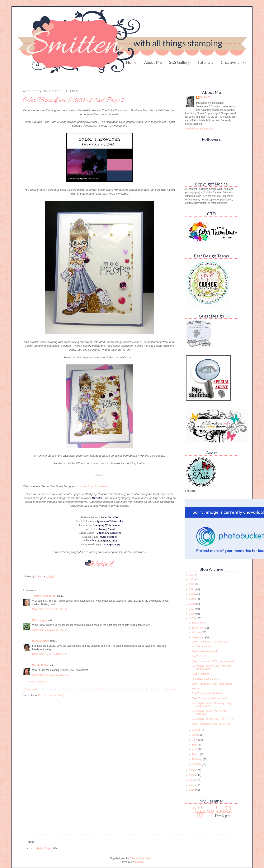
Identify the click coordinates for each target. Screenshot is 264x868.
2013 (192, 775)
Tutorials (205, 62)
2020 (192, 594)
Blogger (139, 862)
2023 (192, 580)
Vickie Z (205, 97)
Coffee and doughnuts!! (205, 651)
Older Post (169, 689)
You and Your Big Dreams (93, 486)
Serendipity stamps (40, 848)
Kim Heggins (40, 620)
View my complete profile (199, 129)
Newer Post (30, 689)
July (195, 735)
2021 (192, 589)
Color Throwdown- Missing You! (209, 698)
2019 (192, 599)
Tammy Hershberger (44, 596)
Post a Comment (37, 682)
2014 (192, 770)
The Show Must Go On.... (206, 679)
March (196, 754)
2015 (192, 619)
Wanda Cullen (40, 665)
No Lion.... (197, 689)
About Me (153, 62)
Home (131, 62)
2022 (192, 584)
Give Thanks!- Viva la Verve (207, 693)
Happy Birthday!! (201, 674)
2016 (192, 614)
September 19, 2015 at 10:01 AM (50, 675)
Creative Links (234, 62)
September (199, 637)
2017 (192, 609)
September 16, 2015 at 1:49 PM (50, 609)
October (197, 632)
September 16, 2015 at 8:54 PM (50, 654)
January (197, 764)
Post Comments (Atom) (51, 695)
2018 (192, 604)
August (196, 730)
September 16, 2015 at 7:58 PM (50, 630)
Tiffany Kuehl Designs (142, 858)
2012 (192, 780)
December (198, 623)
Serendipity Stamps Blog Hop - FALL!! (213, 719)
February (197, 759)
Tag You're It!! (199, 656)
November (198, 628)
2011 (192, 785)
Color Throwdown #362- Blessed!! (210, 642)
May (195, 745)
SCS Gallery (180, 62)
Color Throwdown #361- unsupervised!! (213, 661)
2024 (192, 575)
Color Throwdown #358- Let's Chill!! (211, 724)
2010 (192, 790)
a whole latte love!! (202, 646)
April (195, 750)
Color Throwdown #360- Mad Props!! (212, 684)
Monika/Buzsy (41, 641)
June (195, 740)
